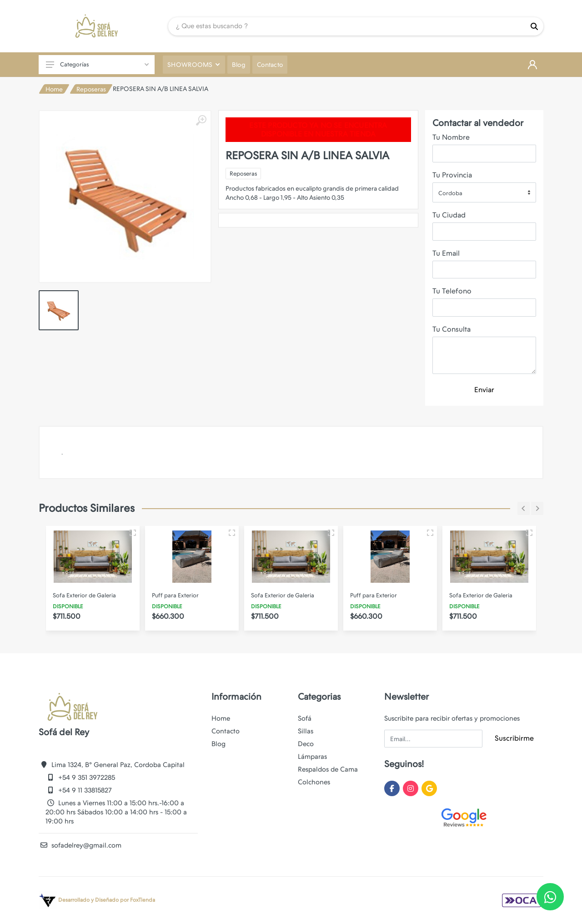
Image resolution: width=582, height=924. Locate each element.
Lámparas (312, 757)
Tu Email (446, 253)
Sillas (306, 731)
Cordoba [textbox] (450, 193)
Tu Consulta (452, 329)
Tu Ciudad (449, 215)
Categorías (97, 64)
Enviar (484, 390)
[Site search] (347, 26)
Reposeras (91, 89)
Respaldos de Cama (328, 769)
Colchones (314, 782)
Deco (306, 744)
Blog (218, 744)
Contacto (226, 731)
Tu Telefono (452, 291)
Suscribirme (514, 738)
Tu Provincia (452, 175)
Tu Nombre (451, 137)
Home (54, 89)
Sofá (305, 718)
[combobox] (484, 192)
